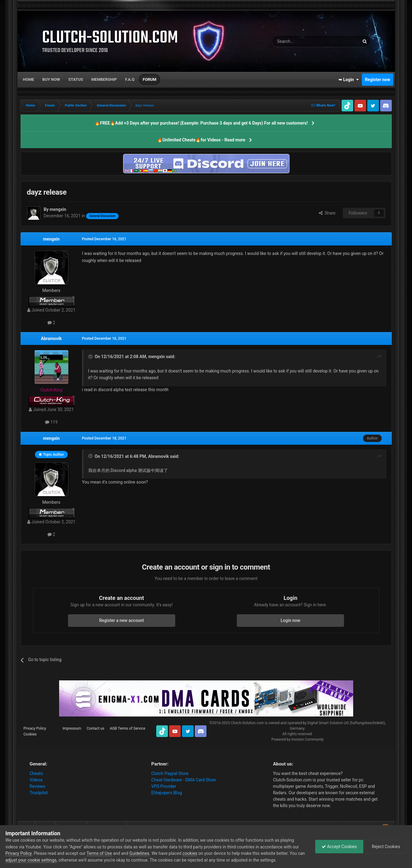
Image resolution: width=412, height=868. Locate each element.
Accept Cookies (339, 847)
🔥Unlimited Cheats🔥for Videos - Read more (201, 140)
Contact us (96, 728)
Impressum (72, 728)
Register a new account (122, 620)
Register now (377, 80)
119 (51, 422)
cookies (190, 853)
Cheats (36, 773)
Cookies (30, 734)
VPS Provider (164, 786)
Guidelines (139, 853)
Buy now (51, 79)
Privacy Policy (35, 728)
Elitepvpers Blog (167, 793)
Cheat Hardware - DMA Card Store (184, 780)
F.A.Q (130, 79)
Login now (290, 620)
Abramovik (51, 339)
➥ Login (349, 80)
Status (76, 79)
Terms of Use (99, 853)
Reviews (38, 786)
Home (29, 79)
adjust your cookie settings (31, 860)
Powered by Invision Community (298, 739)
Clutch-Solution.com (247, 723)
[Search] (301, 41)
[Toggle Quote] (91, 357)
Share (327, 213)
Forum (149, 79)
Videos (36, 780)
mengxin (51, 239)
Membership (104, 79)
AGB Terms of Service (127, 728)
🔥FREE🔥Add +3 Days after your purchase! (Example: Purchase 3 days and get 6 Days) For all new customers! (201, 123)
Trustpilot (39, 793)
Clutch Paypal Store (170, 773)
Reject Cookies (385, 847)
